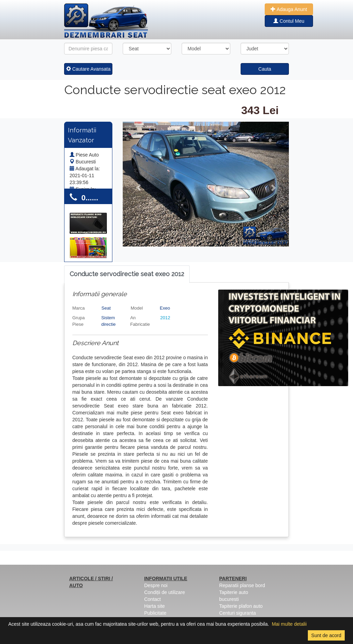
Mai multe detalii (289, 624)
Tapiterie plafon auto (241, 606)
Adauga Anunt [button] (289, 9)
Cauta (265, 69)
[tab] (127, 274)
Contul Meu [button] (289, 21)
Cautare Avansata (88, 69)
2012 (165, 318)
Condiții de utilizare (164, 592)
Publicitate (155, 613)
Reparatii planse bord (242, 585)
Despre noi (156, 585)
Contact (152, 599)
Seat (106, 308)
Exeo (165, 308)
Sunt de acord (326, 635)
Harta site (154, 606)
